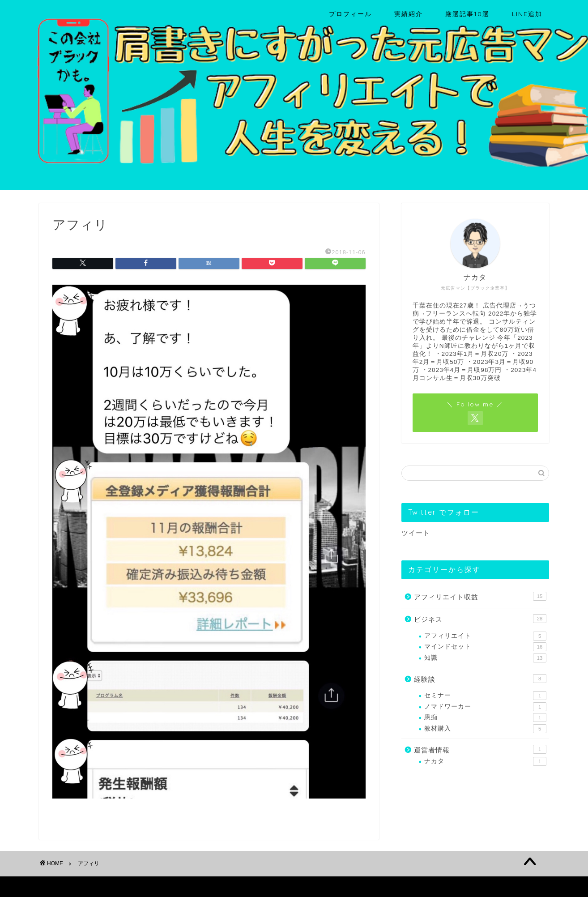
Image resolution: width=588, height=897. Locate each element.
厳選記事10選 (467, 14)
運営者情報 (480, 749)
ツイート (416, 533)
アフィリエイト (485, 636)
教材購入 (485, 729)
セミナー (485, 696)
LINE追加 (527, 14)
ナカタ (485, 761)
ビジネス (480, 619)
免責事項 (124, 886)
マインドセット (485, 647)
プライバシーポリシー (73, 886)
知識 (485, 658)
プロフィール (350, 14)
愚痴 (485, 718)
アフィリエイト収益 (480, 596)
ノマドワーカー (485, 707)
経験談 (480, 679)
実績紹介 (409, 14)
